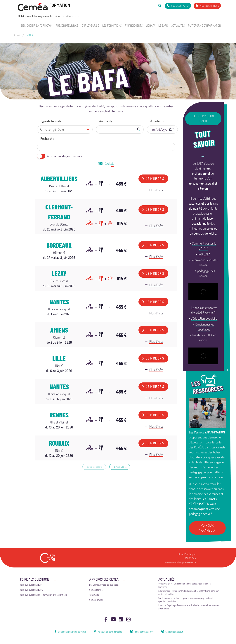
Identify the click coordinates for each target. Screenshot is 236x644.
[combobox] (120, 129)
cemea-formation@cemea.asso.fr (181, 562)
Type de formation (52, 121)
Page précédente (94, 467)
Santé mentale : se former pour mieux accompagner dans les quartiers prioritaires (187, 600)
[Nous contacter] (178, 6)
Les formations (112, 26)
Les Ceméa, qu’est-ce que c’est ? (104, 585)
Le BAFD (163, 26)
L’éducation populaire (204, 318)
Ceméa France (96, 590)
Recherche (47, 138)
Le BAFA (151, 26)
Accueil (17, 35)
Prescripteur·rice (67, 26)
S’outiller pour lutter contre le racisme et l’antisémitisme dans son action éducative (189, 592)
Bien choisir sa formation (37, 26)
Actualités (178, 26)
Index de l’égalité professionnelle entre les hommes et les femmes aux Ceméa (189, 607)
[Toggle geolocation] (139, 129)
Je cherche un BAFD (203, 119)
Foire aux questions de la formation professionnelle (43, 595)
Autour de (106, 121)
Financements (134, 26)
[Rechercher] (160, 6)
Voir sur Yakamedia (207, 528)
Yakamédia (94, 595)
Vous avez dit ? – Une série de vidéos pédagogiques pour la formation (185, 585)
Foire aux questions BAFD (32, 590)
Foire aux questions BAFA (32, 585)
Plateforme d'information (204, 26)
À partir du (157, 121)
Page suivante (120, 467)
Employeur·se (90, 26)
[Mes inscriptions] (207, 6)
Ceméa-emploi (96, 600)
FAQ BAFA (204, 254)
